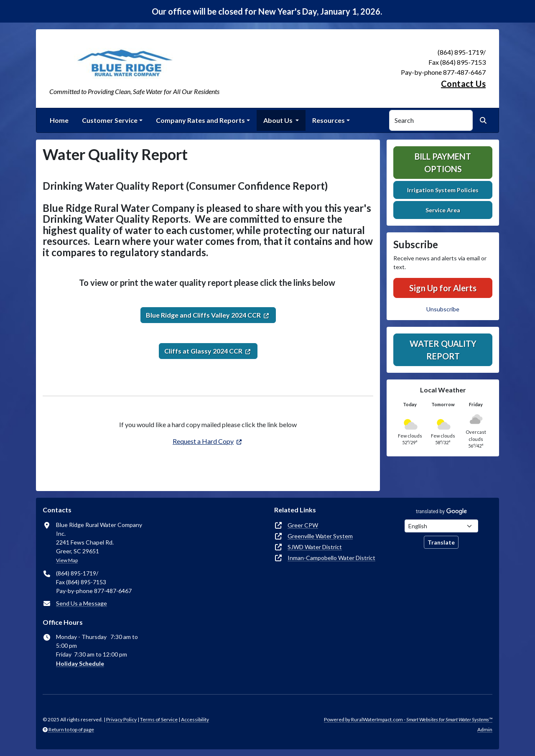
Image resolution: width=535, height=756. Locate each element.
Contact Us (463, 84)
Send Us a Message (82, 603)
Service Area (443, 210)
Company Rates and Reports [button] (200, 120)
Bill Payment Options (443, 163)
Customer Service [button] (110, 120)
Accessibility (195, 719)
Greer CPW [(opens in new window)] (303, 525)
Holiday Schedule (80, 663)
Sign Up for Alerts (443, 288)
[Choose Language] (441, 526)
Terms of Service (159, 719)
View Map (67, 560)
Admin (485, 729)
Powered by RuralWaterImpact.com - (408, 719)
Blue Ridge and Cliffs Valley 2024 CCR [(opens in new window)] (203, 315)
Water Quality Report (443, 350)
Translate (441, 542)
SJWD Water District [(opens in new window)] (315, 547)
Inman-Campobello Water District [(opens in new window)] (331, 558)
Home (59, 120)
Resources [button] (329, 120)
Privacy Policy (121, 719)
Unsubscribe (443, 309)
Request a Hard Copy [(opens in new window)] (203, 441)
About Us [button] (279, 120)
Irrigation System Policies (443, 190)
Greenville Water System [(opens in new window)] (320, 536)
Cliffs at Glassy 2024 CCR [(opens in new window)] (203, 351)
